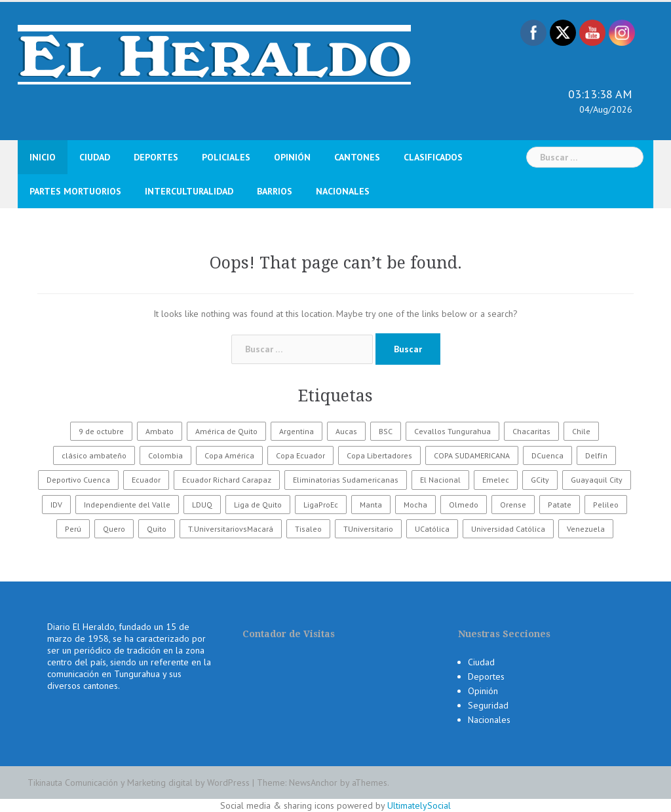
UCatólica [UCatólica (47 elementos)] (432, 529)
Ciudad (95, 157)
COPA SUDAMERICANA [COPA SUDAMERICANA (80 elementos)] (472, 455)
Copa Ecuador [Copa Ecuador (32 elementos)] (300, 455)
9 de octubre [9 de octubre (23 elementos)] (101, 431)
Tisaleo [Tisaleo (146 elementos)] (308, 529)
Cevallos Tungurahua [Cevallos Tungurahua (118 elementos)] (452, 431)
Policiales (226, 157)
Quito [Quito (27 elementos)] (157, 529)
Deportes (156, 157)
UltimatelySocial (419, 805)
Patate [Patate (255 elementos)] (560, 505)
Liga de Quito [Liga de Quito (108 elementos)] (258, 505)
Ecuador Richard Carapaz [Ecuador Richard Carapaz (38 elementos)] (227, 480)
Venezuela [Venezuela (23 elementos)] (586, 529)
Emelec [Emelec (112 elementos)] (496, 480)
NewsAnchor (313, 783)
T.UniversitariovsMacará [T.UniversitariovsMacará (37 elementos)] (231, 529)
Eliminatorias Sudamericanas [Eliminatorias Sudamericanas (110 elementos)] (346, 480)
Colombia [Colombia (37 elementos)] (165, 455)
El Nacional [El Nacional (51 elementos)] (440, 480)
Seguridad (488, 705)
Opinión (292, 157)
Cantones (357, 157)
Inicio (43, 157)
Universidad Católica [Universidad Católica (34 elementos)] (508, 529)
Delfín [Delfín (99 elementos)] (596, 455)
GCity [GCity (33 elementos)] (540, 480)
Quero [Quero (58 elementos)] (114, 529)
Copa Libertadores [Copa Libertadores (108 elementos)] (379, 455)
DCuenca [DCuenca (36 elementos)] (547, 455)
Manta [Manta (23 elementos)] (371, 505)
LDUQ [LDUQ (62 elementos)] (202, 505)
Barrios (275, 191)
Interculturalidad (189, 191)
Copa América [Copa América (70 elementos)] (229, 455)
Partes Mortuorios (75, 191)
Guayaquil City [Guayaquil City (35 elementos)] (597, 480)
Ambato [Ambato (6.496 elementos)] (160, 431)
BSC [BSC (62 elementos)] (386, 431)
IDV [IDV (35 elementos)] (56, 505)
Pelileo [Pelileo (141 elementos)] (606, 505)
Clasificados (433, 157)
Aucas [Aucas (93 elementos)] (346, 431)
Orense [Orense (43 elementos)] (513, 505)
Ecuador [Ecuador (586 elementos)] (146, 480)
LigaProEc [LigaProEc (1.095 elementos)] (321, 505)
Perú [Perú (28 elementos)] (73, 529)
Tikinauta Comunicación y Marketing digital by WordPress (139, 783)
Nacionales (343, 191)
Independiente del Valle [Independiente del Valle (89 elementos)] (127, 505)
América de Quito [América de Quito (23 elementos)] (226, 431)
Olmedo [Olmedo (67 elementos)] (464, 505)
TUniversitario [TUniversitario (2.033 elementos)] (368, 529)
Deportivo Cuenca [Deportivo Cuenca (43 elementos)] (78, 480)
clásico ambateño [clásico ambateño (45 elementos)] (94, 455)
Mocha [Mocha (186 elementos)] (415, 505)
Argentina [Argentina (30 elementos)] (297, 431)
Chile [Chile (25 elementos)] (581, 431)
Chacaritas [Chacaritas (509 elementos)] (531, 431)
